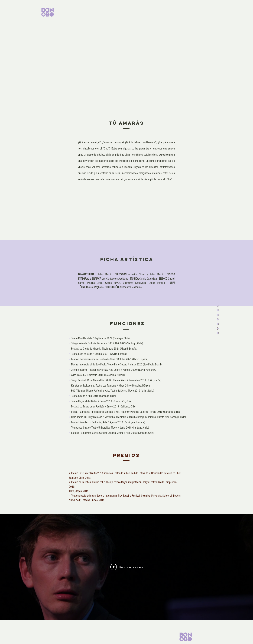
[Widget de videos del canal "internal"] (126, 567)
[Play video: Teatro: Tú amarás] (126, 567)
